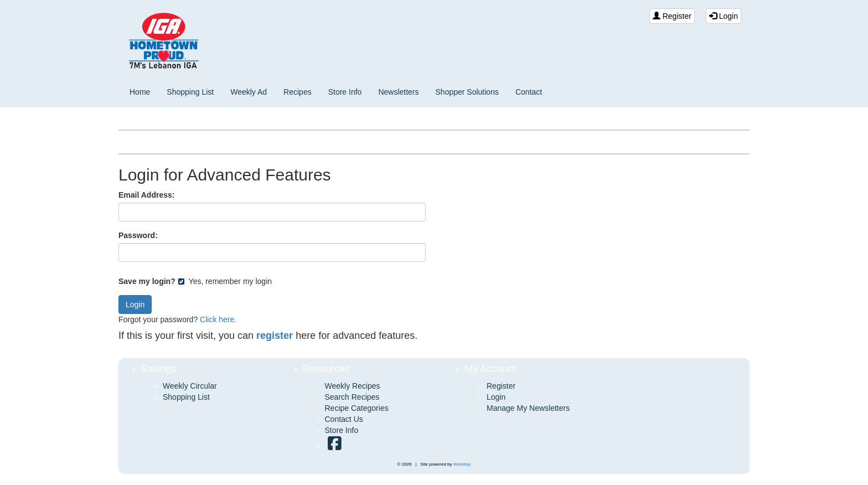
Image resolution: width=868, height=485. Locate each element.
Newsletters (398, 92)
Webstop (462, 464)
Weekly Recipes (353, 386)
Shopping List (190, 92)
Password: (138, 235)
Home (140, 92)
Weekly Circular (190, 386)
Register (672, 16)
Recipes (298, 92)
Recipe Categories (357, 408)
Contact (529, 92)
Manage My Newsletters (528, 408)
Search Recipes (352, 397)
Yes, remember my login (225, 281)
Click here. (218, 319)
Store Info (345, 92)
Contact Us (344, 419)
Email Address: (146, 195)
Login (724, 16)
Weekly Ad (249, 92)
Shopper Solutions (467, 92)
